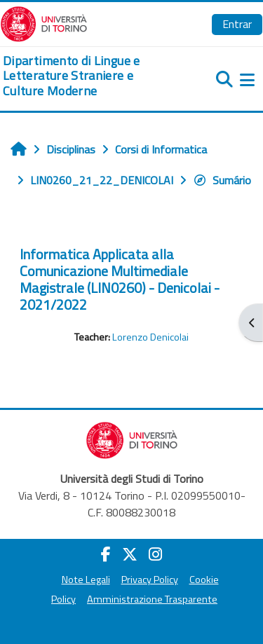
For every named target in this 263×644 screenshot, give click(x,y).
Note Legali (86, 580)
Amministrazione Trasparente (152, 599)
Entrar (237, 24)
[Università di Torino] (44, 22)
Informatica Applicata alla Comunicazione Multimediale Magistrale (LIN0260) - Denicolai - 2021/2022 (120, 279)
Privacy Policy (150, 580)
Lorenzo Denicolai (150, 337)
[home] (88, 76)
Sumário (222, 180)
